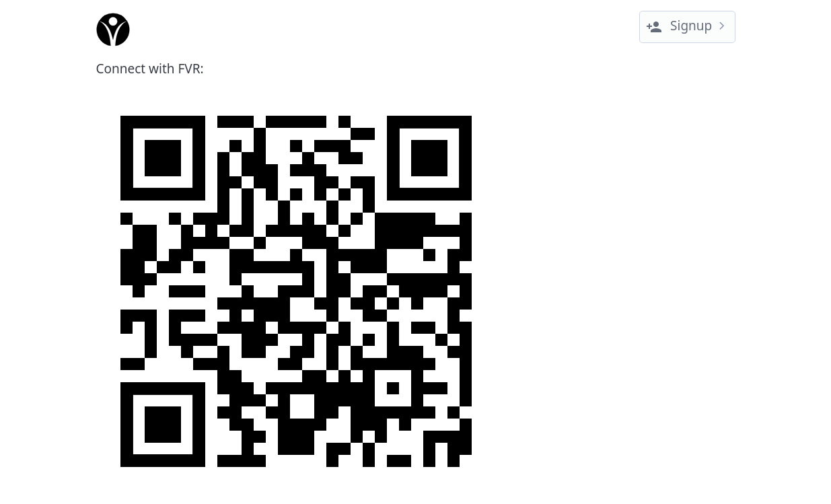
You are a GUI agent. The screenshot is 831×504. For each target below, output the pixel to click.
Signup (679, 26)
